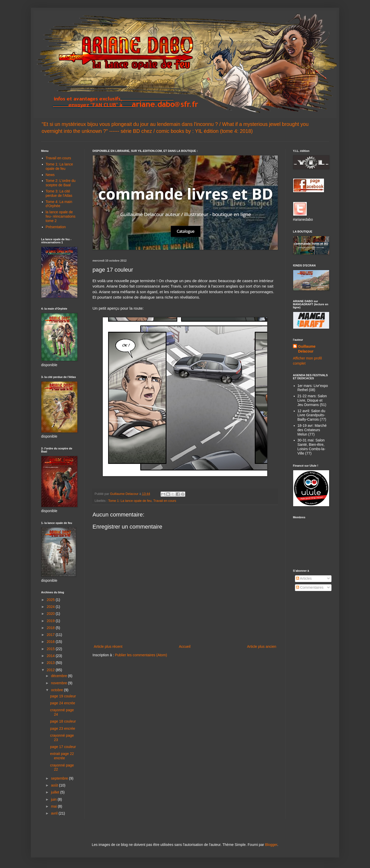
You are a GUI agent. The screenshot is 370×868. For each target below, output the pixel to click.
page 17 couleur (63, 747)
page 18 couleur (63, 721)
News (50, 175)
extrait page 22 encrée (62, 756)
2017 (51, 635)
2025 (51, 600)
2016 (51, 642)
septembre (60, 778)
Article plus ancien (262, 647)
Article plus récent (108, 647)
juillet (55, 792)
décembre (59, 676)
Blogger (271, 845)
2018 (51, 628)
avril (55, 813)
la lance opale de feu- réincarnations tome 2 (61, 216)
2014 (51, 656)
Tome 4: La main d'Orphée (59, 204)
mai (54, 806)
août (55, 785)
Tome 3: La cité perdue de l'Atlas (59, 193)
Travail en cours (165, 501)
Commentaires (310, 587)
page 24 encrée (63, 703)
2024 (51, 607)
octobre (57, 690)
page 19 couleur (63, 696)
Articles (304, 578)
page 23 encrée (63, 728)
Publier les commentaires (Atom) (141, 655)
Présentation (56, 227)
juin (54, 799)
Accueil (185, 647)
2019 (51, 621)
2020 (51, 614)
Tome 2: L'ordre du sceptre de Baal (61, 183)
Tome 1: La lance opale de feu (130, 501)
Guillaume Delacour (307, 349)
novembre (59, 683)
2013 (51, 663)
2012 (51, 670)
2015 (51, 649)
